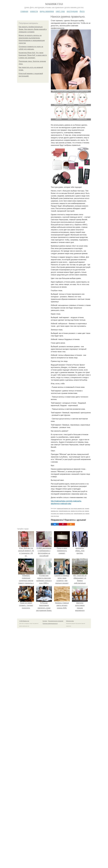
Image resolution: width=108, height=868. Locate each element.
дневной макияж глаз (64, 773)
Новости (34, 11)
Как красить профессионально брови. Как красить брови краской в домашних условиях (33, 29)
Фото (82, 11)
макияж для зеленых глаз (66, 776)
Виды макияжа (47, 11)
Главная (24, 11)
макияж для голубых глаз (78, 773)
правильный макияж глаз (64, 771)
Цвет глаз (60, 11)
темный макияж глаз (79, 776)
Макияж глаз (54, 4)
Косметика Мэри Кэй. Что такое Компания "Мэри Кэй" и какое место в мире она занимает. (33, 55)
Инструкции (72, 11)
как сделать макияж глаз (78, 771)
